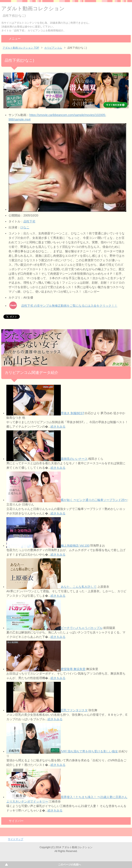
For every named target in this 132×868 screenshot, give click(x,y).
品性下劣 (29, 221)
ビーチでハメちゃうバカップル (82, 628)
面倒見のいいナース (74, 459)
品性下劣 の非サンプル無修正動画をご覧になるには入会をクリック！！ (69, 306)
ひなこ (25, 227)
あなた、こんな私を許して (79, 587)
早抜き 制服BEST (72, 413)
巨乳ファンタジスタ (74, 710)
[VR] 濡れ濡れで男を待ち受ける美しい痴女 (89, 751)
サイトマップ (16, 839)
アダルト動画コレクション (33, 8)
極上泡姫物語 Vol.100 (75, 546)
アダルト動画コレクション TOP (21, 48)
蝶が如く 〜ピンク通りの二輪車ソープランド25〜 (94, 500)
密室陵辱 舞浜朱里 (73, 669)
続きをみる (58, 427)
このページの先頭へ (70, 865)
